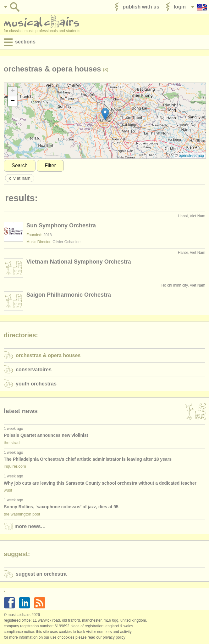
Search (20, 165)
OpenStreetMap (191, 156)
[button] (105, 114)
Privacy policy (114, 637)
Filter (50, 165)
